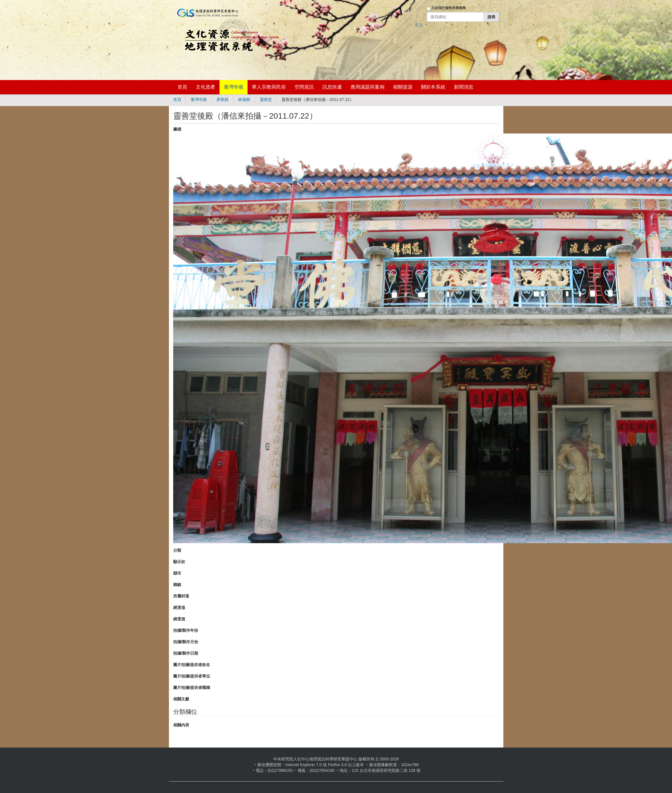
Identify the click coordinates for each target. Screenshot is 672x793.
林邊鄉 (244, 99)
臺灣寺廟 (234, 87)
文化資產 (206, 87)
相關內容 (181, 725)
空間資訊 (304, 87)
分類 (177, 550)
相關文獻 (181, 699)
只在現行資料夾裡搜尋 (448, 8)
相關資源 (403, 87)
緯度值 (179, 619)
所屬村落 (181, 596)
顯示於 (179, 562)
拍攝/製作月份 (186, 642)
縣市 (177, 573)
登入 (419, 25)
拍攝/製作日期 (186, 653)
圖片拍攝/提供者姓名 (192, 665)
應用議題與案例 (367, 87)
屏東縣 (222, 99)
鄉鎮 (177, 585)
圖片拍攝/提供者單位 (192, 676)
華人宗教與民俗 (269, 87)
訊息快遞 (332, 87)
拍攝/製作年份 (186, 630)
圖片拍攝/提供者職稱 (192, 688)
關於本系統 (433, 87)
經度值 (179, 607)
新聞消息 (464, 87)
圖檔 (177, 129)
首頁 (182, 87)
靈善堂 (266, 99)
